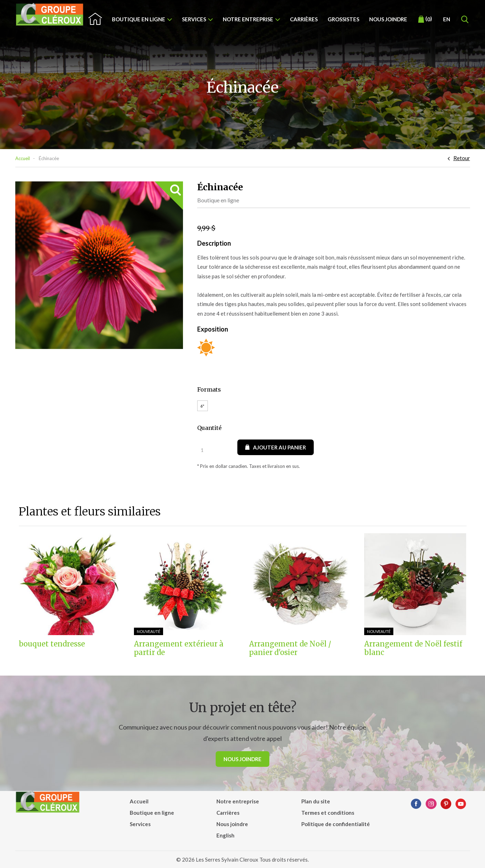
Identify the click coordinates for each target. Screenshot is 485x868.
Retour (462, 158)
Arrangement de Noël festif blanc (413, 648)
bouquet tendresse (52, 644)
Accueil (23, 158)
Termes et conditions (328, 813)
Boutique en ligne (139, 19)
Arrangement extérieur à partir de (179, 648)
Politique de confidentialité (336, 824)
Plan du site (316, 801)
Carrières (304, 19)
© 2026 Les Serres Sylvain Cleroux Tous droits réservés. (242, 859)
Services (194, 19)
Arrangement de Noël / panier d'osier (290, 648)
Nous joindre (388, 19)
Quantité (209, 428)
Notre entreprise (248, 19)
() (425, 19)
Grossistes (343, 19)
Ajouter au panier (276, 447)
